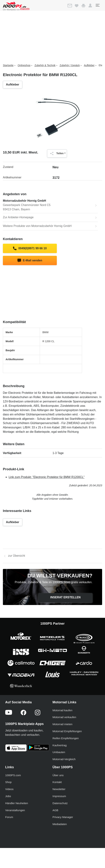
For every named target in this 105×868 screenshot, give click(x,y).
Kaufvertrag (60, 745)
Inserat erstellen (66, 597)
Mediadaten (60, 824)
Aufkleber (89, 65)
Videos (9, 789)
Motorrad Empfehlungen (67, 731)
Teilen (56, 154)
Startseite (8, 65)
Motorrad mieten (62, 724)
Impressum (59, 796)
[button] (90, 6)
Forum (9, 817)
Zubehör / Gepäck (70, 65)
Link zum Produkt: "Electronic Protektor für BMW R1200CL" (47, 477)
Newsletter (59, 789)
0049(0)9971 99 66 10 (30, 248)
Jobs (8, 796)
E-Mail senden (30, 260)
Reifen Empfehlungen (66, 738)
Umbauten (59, 752)
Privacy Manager (63, 817)
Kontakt (57, 782)
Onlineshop (24, 65)
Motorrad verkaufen (64, 717)
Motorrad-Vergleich (64, 759)
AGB (55, 810)
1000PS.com (13, 775)
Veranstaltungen (15, 810)
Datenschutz (60, 803)
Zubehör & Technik (45, 65)
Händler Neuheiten (17, 803)
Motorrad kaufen (62, 710)
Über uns (58, 775)
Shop (8, 782)
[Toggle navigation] (97, 5)
